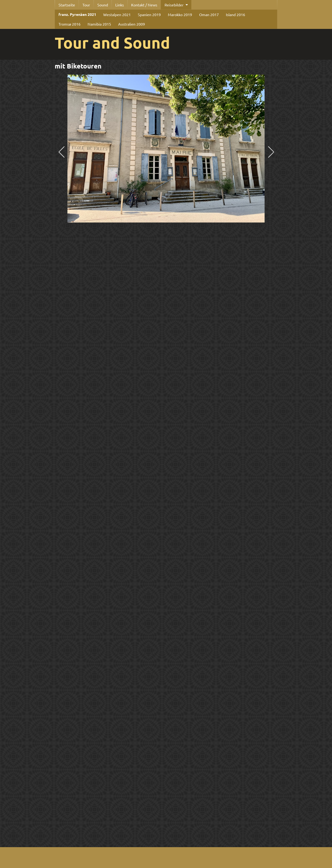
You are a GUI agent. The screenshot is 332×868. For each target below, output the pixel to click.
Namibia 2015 (99, 24)
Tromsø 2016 (70, 24)
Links (120, 5)
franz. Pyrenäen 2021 (77, 14)
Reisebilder (174, 5)
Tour (86, 5)
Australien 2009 (132, 24)
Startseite (67, 5)
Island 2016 (236, 14)
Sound (103, 5)
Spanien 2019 (149, 14)
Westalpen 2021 (117, 14)
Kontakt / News (144, 5)
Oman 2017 (209, 14)
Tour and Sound (112, 42)
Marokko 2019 (180, 14)
